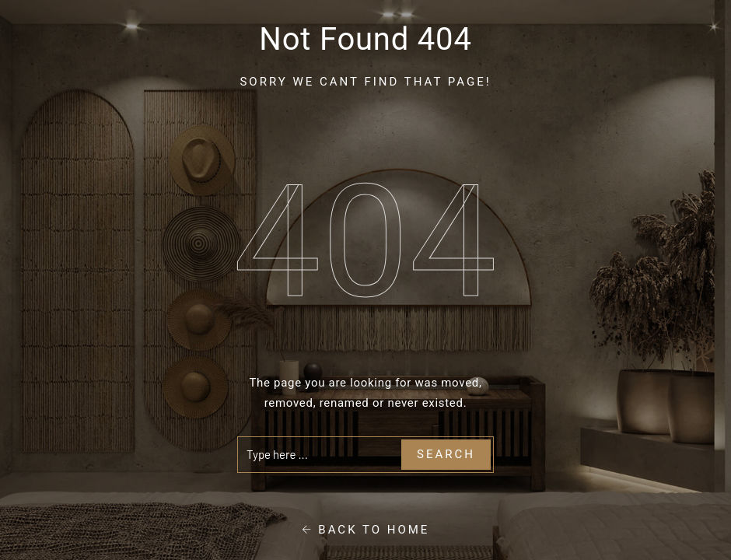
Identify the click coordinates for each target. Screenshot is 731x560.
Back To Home (366, 530)
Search (446, 454)
